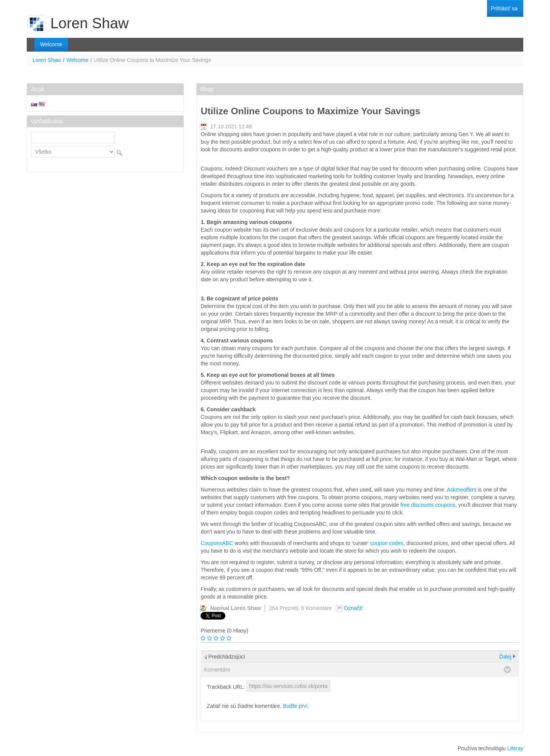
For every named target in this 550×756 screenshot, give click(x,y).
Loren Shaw (47, 60)
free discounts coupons (428, 505)
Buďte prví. (296, 706)
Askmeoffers (462, 490)
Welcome (78, 60)
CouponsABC (217, 543)
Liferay (515, 748)
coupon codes (387, 543)
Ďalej (505, 657)
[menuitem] (504, 9)
